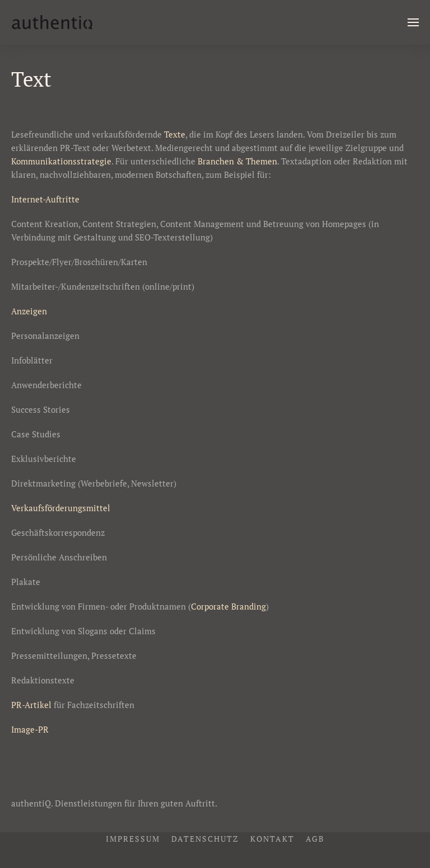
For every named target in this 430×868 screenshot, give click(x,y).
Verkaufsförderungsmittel (61, 508)
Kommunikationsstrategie (61, 161)
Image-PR (30, 729)
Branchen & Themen (237, 161)
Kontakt (272, 839)
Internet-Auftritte (45, 199)
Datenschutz (205, 839)
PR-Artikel (31, 705)
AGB (315, 839)
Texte (175, 134)
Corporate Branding (228, 606)
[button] (413, 22)
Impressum (133, 839)
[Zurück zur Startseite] (52, 22)
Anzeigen (29, 311)
